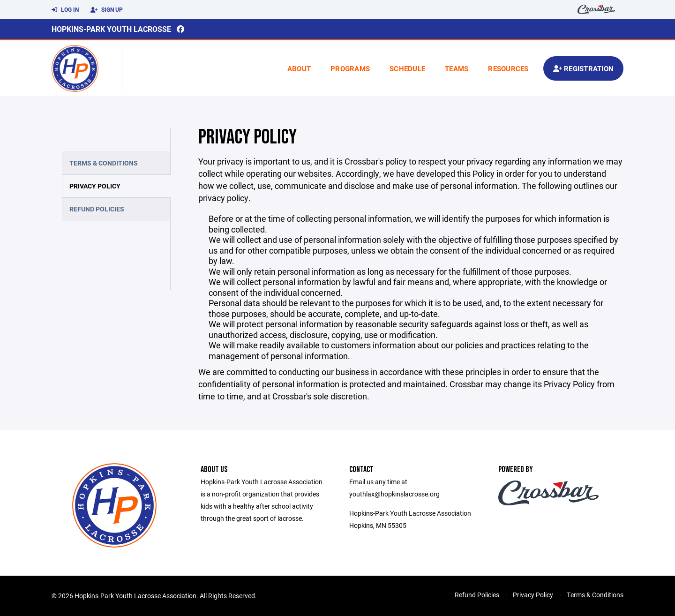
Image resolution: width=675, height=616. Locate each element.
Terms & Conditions (104, 163)
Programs (350, 68)
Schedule (407, 68)
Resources (508, 68)
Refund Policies (97, 209)
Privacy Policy (95, 186)
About (299, 68)
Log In (65, 10)
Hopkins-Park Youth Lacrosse (111, 29)
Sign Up (107, 10)
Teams (457, 68)
